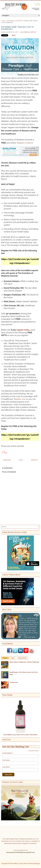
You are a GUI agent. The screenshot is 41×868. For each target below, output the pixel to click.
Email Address (8, 753)
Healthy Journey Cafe (19, 863)
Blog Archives (22, 658)
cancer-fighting (11, 21)
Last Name (6, 767)
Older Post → (35, 460)
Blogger (37, 863)
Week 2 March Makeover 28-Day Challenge (24, 662)
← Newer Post (6, 460)
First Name (6, 760)
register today (23, 330)
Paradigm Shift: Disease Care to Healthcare (17, 28)
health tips (19, 21)
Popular (5, 658)
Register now (20, 399)
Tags (13, 658)
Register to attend (25, 143)
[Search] (20, 527)
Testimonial (14, 682)
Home (3, 21)
